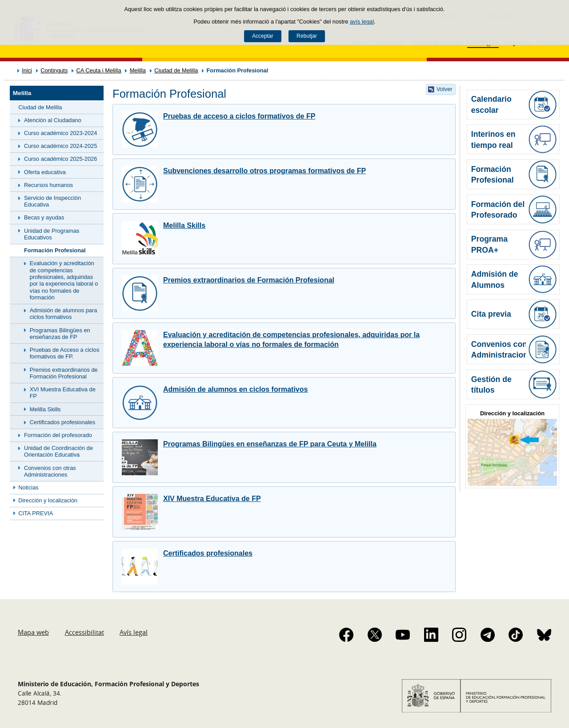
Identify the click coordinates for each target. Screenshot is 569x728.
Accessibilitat (84, 632)
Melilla (138, 70)
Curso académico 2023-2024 (60, 133)
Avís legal (134, 632)
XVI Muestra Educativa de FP (63, 393)
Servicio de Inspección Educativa (52, 201)
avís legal (362, 22)
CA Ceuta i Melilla (99, 70)
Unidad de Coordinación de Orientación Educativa (58, 451)
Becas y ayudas (44, 217)
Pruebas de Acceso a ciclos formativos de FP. (65, 353)
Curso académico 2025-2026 (60, 159)
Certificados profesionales (62, 422)
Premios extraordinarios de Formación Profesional (64, 373)
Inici (27, 70)
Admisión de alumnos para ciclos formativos (64, 314)
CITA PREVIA (36, 513)
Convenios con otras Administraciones (50, 471)
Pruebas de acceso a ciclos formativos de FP (239, 116)
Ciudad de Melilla (176, 70)
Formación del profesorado (58, 435)
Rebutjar (307, 36)
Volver (445, 89)
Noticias (28, 487)
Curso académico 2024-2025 (60, 146)
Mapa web (33, 632)
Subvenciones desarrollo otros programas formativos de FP (264, 171)
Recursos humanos (48, 185)
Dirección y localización (48, 500)
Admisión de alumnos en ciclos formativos (235, 389)
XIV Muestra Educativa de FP (212, 499)
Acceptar (263, 36)
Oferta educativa (45, 172)
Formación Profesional (55, 250)
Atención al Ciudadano (53, 120)
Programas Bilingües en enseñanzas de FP (60, 334)
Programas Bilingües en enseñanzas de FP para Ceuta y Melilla (270, 444)
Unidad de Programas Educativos (52, 234)
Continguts (54, 70)
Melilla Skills (45, 409)
